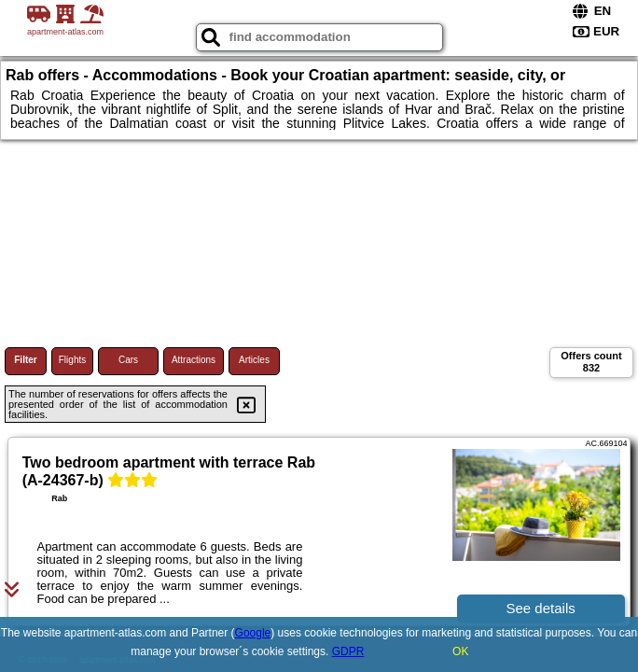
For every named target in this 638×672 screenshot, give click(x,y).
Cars (128, 360)
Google (253, 633)
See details (541, 608)
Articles (254, 360)
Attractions (194, 360)
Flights (72, 360)
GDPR (348, 651)
